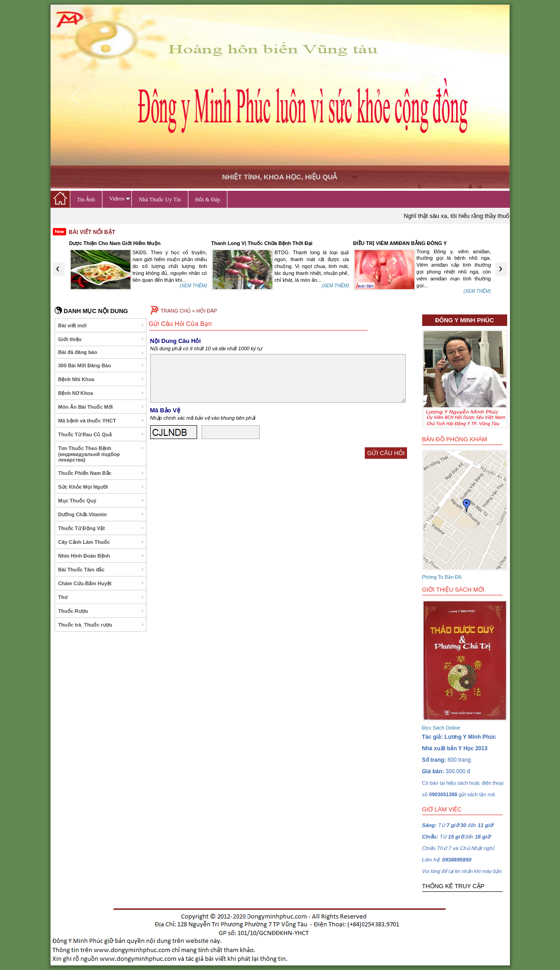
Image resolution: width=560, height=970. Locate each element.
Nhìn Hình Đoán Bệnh (101, 556)
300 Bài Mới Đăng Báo (101, 365)
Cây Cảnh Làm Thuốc (101, 542)
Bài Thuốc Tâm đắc (101, 570)
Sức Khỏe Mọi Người (101, 487)
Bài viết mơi (101, 325)
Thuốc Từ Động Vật (101, 528)
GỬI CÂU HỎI (386, 453)
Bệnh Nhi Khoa (101, 379)
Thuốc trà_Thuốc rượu (101, 625)
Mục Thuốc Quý (101, 501)
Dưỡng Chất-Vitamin (101, 514)
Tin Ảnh (86, 200)
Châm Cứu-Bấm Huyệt (101, 583)
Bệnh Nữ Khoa (101, 393)
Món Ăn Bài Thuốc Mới (101, 407)
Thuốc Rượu (101, 611)
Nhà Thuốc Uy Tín (160, 200)
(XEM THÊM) (193, 286)
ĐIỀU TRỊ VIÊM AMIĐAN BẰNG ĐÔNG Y (400, 243)
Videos (120, 199)
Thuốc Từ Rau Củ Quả (101, 434)
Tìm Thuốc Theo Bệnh (101, 454)
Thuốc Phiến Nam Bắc (101, 473)
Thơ (101, 597)
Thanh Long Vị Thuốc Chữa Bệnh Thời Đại (262, 243)
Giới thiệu (101, 339)
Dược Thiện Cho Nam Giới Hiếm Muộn (115, 243)
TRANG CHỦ (176, 311)
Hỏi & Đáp (208, 200)
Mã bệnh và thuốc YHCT (101, 421)
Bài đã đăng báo (101, 352)
